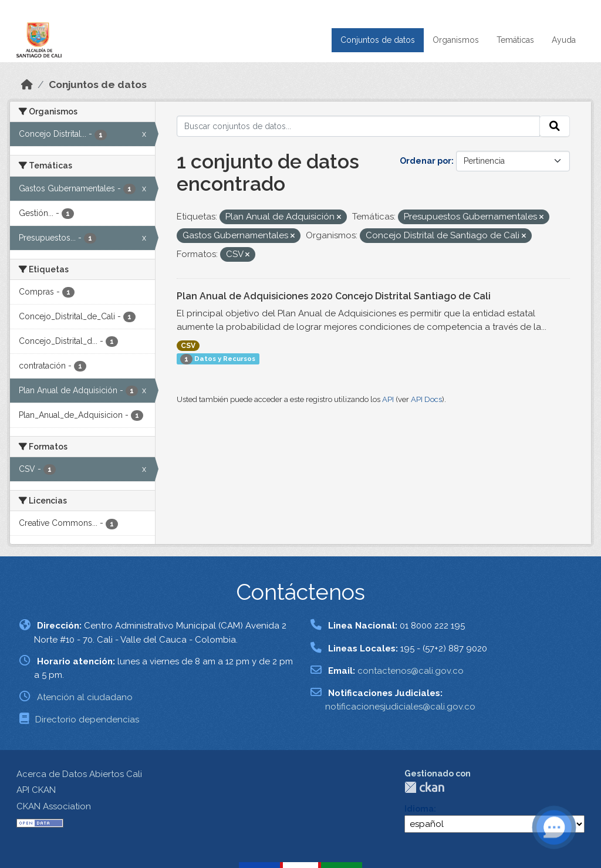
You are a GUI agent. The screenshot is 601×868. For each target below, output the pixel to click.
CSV (188, 346)
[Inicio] (27, 85)
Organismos (456, 40)
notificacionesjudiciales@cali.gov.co (400, 707)
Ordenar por (426, 161)
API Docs (426, 399)
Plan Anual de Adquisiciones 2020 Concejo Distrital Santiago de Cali (334, 296)
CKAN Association (54, 806)
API (388, 399)
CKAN (424, 787)
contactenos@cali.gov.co (411, 671)
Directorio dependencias (87, 720)
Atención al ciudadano (85, 697)
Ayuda (564, 40)
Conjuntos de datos (378, 40)
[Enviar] (555, 126)
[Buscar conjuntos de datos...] (359, 126)
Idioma (419, 809)
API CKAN (36, 790)
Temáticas (515, 40)
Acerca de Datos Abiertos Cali (79, 774)
